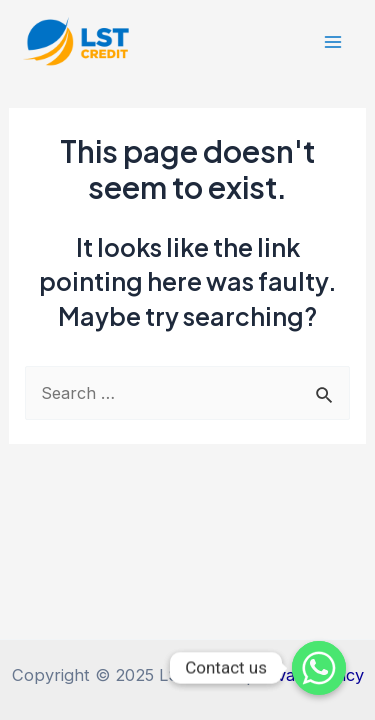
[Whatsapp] (319, 668)
